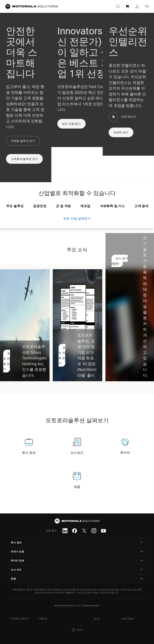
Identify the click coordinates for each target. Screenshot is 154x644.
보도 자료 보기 (7, 361)
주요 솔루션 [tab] (15, 206)
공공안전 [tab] (40, 206)
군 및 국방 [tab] (63, 206)
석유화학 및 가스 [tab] (112, 206)
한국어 (77, 630)
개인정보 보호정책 (20, 618)
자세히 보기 (121, 132)
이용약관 (43, 618)
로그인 (137, 6)
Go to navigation (147, 6)
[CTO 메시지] (122, 117)
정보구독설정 (128, 618)
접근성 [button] (97, 618)
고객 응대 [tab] (141, 206)
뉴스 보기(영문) (120, 261)
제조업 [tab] (85, 206)
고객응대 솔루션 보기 (24, 159)
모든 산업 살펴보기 (77, 218)
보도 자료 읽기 (71, 124)
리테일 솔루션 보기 (23, 141)
